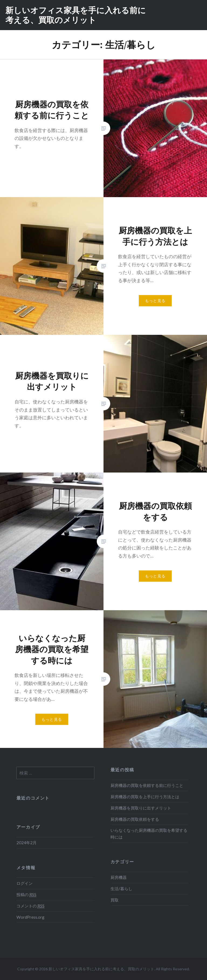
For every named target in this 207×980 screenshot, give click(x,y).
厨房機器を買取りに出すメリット (141, 808)
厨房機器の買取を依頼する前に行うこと (147, 785)
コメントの (30, 906)
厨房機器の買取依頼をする (135, 819)
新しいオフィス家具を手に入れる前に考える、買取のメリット (76, 15)
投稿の (26, 895)
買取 (115, 900)
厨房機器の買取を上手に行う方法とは (145, 797)
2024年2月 (27, 843)
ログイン (25, 883)
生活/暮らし (121, 889)
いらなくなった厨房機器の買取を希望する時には (149, 834)
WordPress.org (30, 917)
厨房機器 (119, 877)
